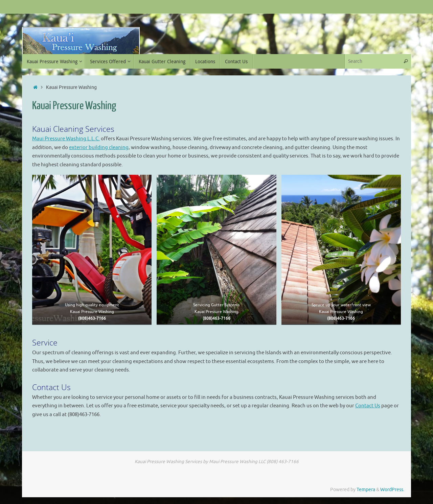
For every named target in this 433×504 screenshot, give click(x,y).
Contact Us (368, 406)
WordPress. (392, 490)
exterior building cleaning (99, 148)
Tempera (366, 490)
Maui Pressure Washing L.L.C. (66, 139)
